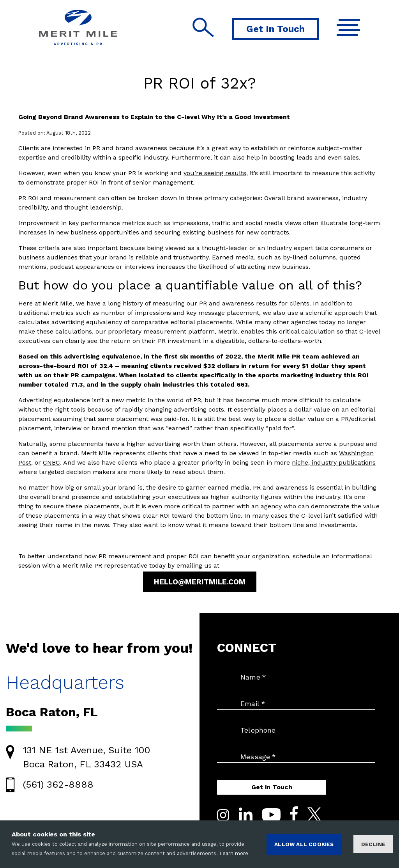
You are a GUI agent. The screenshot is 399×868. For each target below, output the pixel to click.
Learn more (234, 853)
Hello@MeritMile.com (200, 582)
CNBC (51, 462)
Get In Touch (275, 29)
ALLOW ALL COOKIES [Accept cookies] (304, 844)
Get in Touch (272, 787)
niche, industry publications (334, 462)
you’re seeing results (215, 173)
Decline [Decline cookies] (373, 844)
